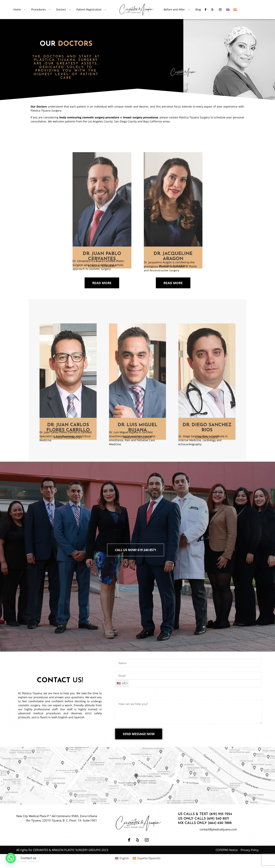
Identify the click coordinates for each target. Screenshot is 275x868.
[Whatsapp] (11, 858)
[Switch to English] (228, 10)
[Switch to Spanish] (235, 10)
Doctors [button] (61, 9)
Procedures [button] (39, 9)
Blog (198, 9)
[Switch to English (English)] (122, 858)
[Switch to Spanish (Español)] (146, 858)
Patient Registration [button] (89, 9)
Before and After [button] (174, 9)
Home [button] (17, 9)
